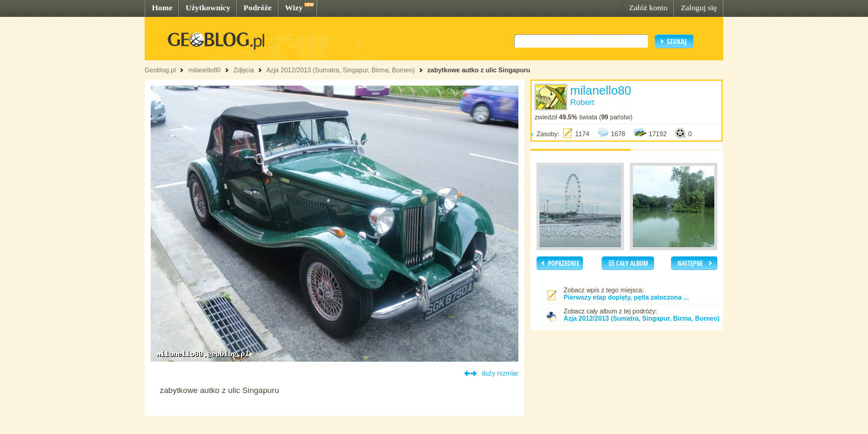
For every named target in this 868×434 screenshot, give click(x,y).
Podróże (258, 8)
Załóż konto (648, 8)
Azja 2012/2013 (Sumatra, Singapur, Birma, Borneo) (341, 70)
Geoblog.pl (160, 70)
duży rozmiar (500, 373)
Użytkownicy (208, 8)
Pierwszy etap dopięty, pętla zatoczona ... (626, 297)
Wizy (294, 8)
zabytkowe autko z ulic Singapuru (479, 70)
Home (162, 8)
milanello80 (204, 70)
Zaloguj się (699, 8)
